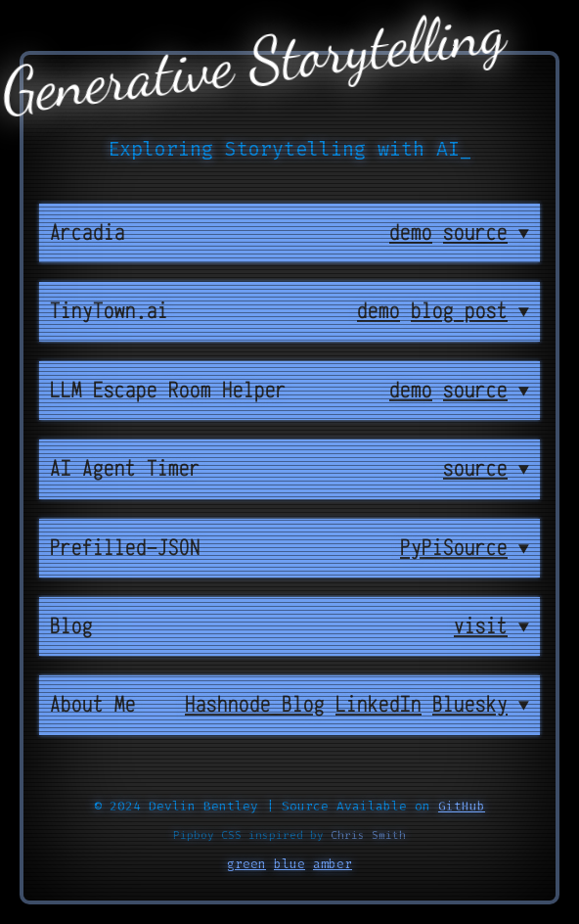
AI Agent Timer (125, 469)
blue (289, 864)
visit (481, 626)
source (475, 233)
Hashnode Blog (255, 705)
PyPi (422, 548)
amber (333, 864)
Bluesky (470, 705)
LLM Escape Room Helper (168, 391)
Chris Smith (368, 835)
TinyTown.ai (109, 311)
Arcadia (88, 233)
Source (475, 548)
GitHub (462, 806)
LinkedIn (379, 705)
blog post (459, 311)
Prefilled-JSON (125, 548)
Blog (71, 626)
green (246, 864)
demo (411, 233)
